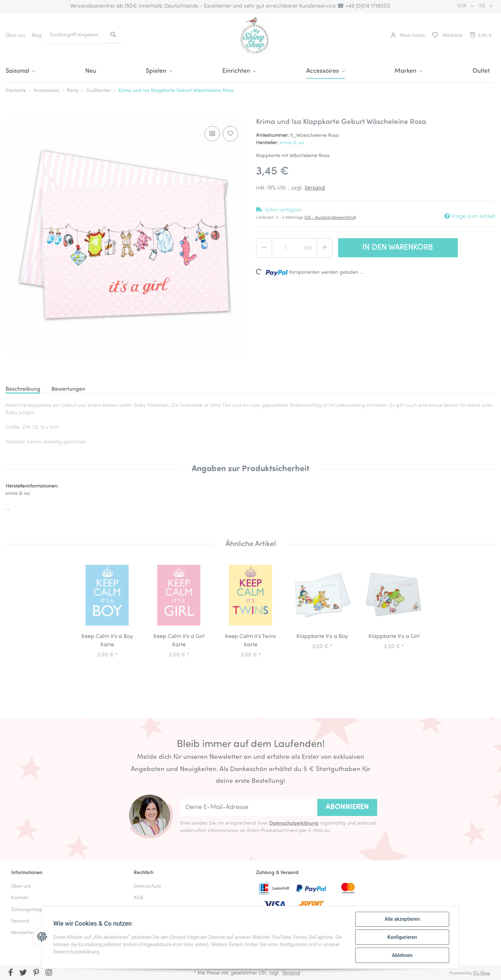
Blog (37, 36)
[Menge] (286, 248)
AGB (138, 898)
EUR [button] (463, 6)
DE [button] (483, 6)
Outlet (481, 71)
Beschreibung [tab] (23, 389)
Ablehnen (402, 955)
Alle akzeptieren (402, 919)
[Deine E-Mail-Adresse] (247, 807)
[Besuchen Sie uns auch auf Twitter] (23, 973)
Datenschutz (147, 886)
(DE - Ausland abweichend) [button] (330, 218)
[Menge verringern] (264, 248)
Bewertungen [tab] (68, 389)
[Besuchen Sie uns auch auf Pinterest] (36, 973)
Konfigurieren (402, 937)
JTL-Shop (482, 973)
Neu (91, 71)
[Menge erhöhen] (325, 248)
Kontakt (19, 898)
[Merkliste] (447, 36)
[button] (408, 36)
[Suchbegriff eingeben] (75, 35)
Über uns (15, 36)
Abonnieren (347, 807)
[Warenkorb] (480, 36)
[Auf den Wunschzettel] (230, 134)
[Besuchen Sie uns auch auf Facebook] (11, 973)
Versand (315, 188)
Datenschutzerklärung (294, 823)
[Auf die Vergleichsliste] (212, 134)
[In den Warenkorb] (11, 114)
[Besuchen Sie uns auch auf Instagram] (49, 973)
